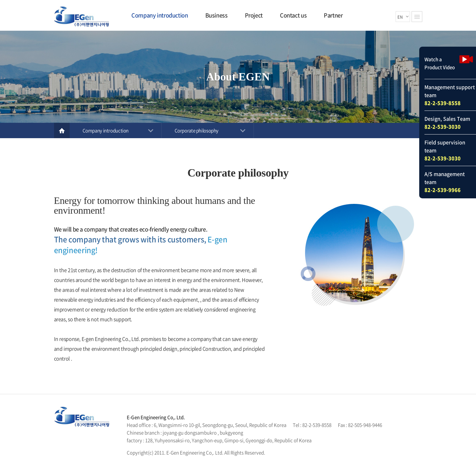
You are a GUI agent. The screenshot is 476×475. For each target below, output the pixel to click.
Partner (333, 15)
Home (62, 130)
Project (254, 15)
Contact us (293, 15)
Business (217, 15)
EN (400, 16)
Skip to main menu (0, 0)
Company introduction (160, 15)
